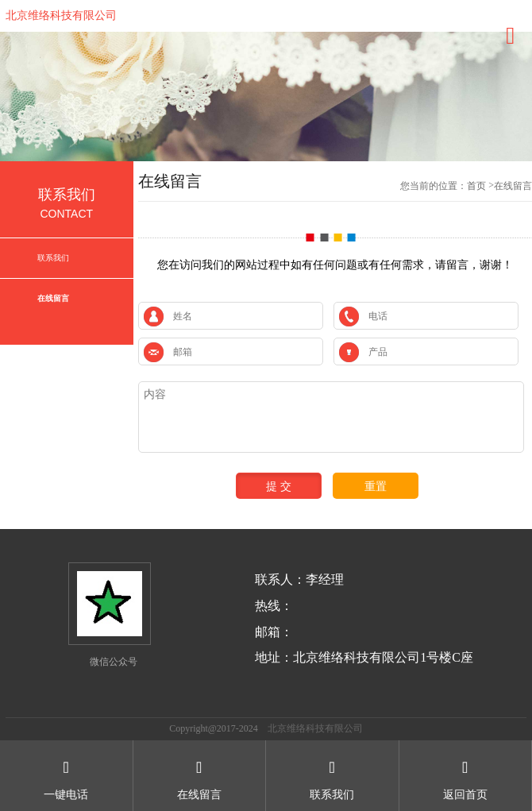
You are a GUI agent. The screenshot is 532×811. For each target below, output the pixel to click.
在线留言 (53, 298)
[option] (266, 97)
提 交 (279, 486)
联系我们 (53, 258)
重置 (376, 486)
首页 (476, 186)
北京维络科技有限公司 (61, 15)
